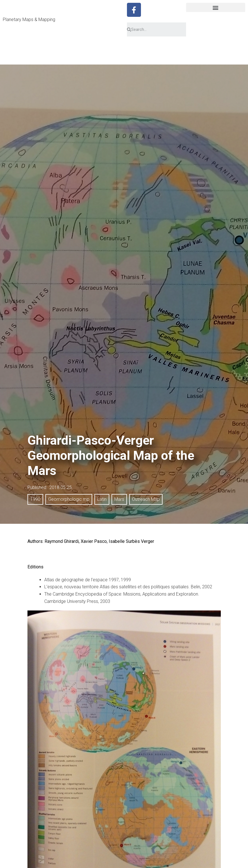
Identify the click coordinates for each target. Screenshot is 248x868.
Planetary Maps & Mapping (29, 19)
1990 (35, 499)
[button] (216, 7)
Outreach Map (146, 499)
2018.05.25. (61, 487)
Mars (119, 499)
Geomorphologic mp (69, 499)
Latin (102, 499)
